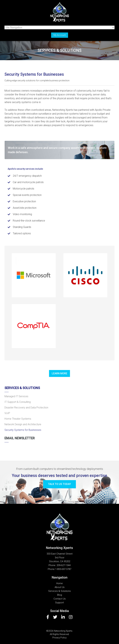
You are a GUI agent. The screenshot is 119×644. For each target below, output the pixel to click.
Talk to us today (60, 484)
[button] (34, 275)
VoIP (7, 413)
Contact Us (60, 599)
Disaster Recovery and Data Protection (26, 408)
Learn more (60, 373)
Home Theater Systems (18, 419)
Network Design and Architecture (23, 424)
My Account (60, 35)
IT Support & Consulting (18, 402)
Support (60, 603)
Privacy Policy (60, 638)
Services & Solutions (22, 388)
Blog (60, 595)
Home (60, 583)
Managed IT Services (16, 396)
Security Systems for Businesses (23, 430)
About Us (60, 587)
